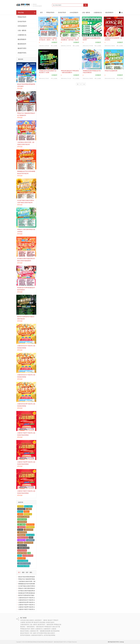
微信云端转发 (28, 506)
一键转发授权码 (28, 530)
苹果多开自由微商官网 (111, 71)
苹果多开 (27, 512)
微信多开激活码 (22, 553)
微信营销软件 (22, 39)
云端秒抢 (20, 514)
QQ (121, 13)
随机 (31, 572)
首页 (41, 12)
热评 (27, 572)
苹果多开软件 (22, 17)
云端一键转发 (22, 30)
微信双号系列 (22, 48)
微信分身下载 (30, 535)
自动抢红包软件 (22, 519)
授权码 (31, 538)
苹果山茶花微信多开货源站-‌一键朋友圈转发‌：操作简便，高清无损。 (70, 40)
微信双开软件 (30, 525)
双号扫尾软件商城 (28, 556)
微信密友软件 (22, 44)
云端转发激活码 (22, 522)
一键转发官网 (21, 527)
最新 (23, 572)
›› (84, 84)
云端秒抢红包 (22, 35)
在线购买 (54, 42)
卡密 (29, 553)
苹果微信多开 (21, 535)
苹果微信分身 (30, 527)
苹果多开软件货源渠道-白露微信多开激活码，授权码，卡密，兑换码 (48, 40)
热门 (19, 572)
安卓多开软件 (22, 22)
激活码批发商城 (22, 550)
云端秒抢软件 (30, 540)
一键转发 (29, 509)
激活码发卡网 (28, 514)
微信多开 (20, 512)
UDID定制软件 (22, 26)
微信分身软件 (21, 558)
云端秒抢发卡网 (22, 545)
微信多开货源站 (28, 543)
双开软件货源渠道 (23, 561)
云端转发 (20, 543)
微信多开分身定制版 (23, 517)
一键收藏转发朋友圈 (23, 548)
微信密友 (20, 530)
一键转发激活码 (22, 532)
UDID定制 (20, 506)
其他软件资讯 (22, 53)
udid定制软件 (21, 509)
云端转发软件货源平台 (24, 563)
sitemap (122, 642)
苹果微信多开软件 (23, 538)
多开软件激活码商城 (23, 566)
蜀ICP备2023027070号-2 (114, 642)
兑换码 (20, 556)
